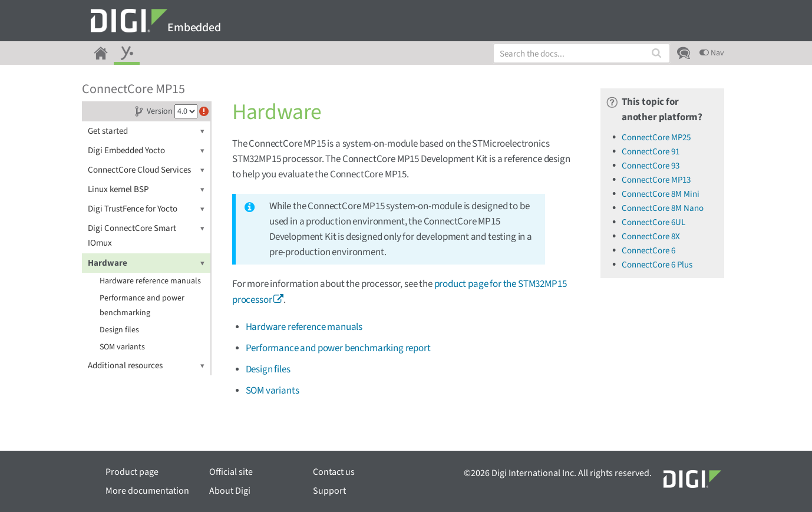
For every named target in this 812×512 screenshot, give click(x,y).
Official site (231, 472)
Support (329, 491)
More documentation (147, 491)
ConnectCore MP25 (656, 138)
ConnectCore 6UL (653, 222)
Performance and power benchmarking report (338, 348)
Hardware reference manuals (150, 281)
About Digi (230, 491)
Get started (146, 131)
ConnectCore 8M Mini (661, 194)
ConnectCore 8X (651, 237)
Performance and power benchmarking (142, 305)
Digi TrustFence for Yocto (146, 209)
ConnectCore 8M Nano (663, 208)
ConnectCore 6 (648, 251)
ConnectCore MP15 (133, 89)
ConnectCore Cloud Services (146, 170)
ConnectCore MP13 (656, 180)
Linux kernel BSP (146, 189)
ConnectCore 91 (651, 152)
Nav (712, 53)
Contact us (334, 472)
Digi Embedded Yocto (146, 151)
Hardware (146, 263)
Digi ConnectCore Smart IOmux (146, 235)
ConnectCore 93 (651, 166)
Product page (132, 472)
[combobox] (582, 53)
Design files (119, 330)
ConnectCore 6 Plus (657, 265)
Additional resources (146, 366)
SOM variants (122, 347)
